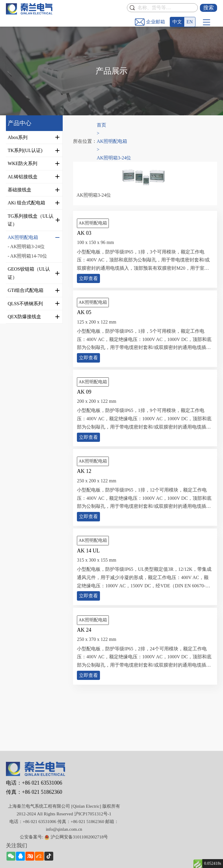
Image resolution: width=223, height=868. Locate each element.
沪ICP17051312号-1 (93, 814)
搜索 (209, 8)
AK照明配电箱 (112, 141)
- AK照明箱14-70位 (27, 256)
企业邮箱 (156, 22)
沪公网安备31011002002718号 (79, 837)
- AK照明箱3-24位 (26, 247)
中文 (177, 22)
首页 (101, 125)
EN (190, 22)
